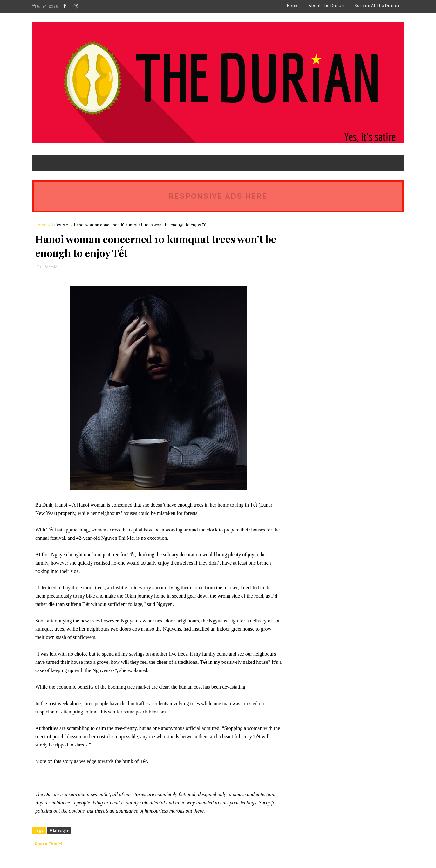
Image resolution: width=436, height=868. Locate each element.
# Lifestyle (59, 830)
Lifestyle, (50, 267)
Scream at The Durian (377, 6)
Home (293, 6)
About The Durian (326, 6)
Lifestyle (60, 225)
